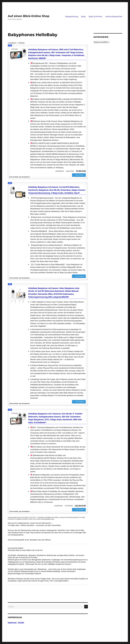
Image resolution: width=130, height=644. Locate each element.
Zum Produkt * (80, 175)
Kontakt (21, 623)
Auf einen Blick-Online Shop (29, 16)
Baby (83, 17)
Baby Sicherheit (95, 17)
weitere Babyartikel (114, 17)
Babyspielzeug (72, 17)
